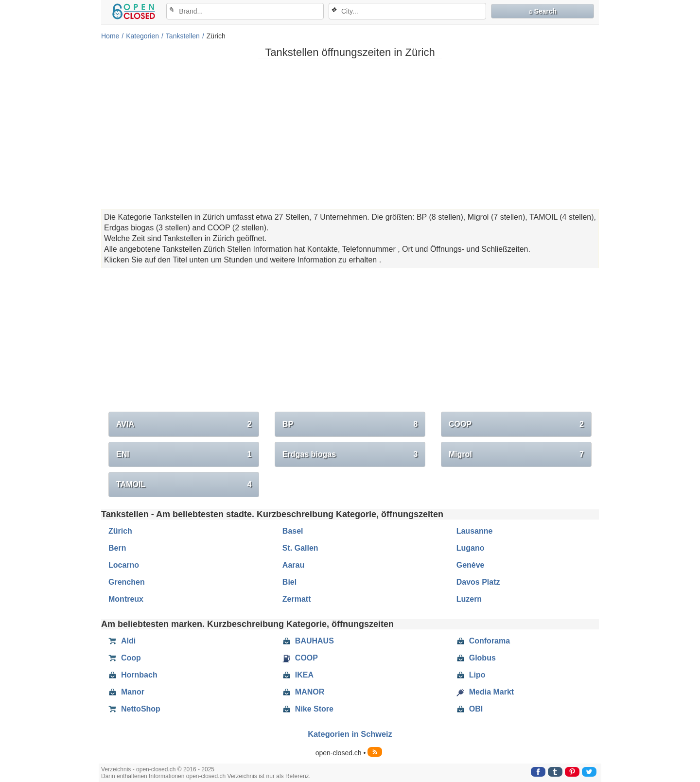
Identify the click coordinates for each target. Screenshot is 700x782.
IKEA (298, 675)
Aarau (293, 565)
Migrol (516, 454)
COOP (516, 424)
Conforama (483, 641)
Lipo (471, 675)
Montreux (126, 599)
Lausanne (475, 531)
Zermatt (297, 599)
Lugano (471, 548)
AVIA (184, 424)
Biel (289, 582)
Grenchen (127, 582)
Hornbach (133, 675)
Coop (125, 658)
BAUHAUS (308, 641)
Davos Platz (478, 582)
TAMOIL (184, 485)
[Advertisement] (350, 134)
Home (110, 36)
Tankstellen (183, 36)
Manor (126, 692)
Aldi (122, 641)
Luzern (469, 599)
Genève (471, 565)
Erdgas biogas (350, 454)
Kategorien (142, 36)
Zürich (120, 531)
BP (350, 424)
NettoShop (134, 709)
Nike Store (308, 709)
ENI (184, 454)
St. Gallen (300, 548)
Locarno (124, 565)
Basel (293, 531)
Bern (117, 548)
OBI (470, 709)
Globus (476, 658)
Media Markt (485, 692)
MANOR (303, 692)
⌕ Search (543, 11)
